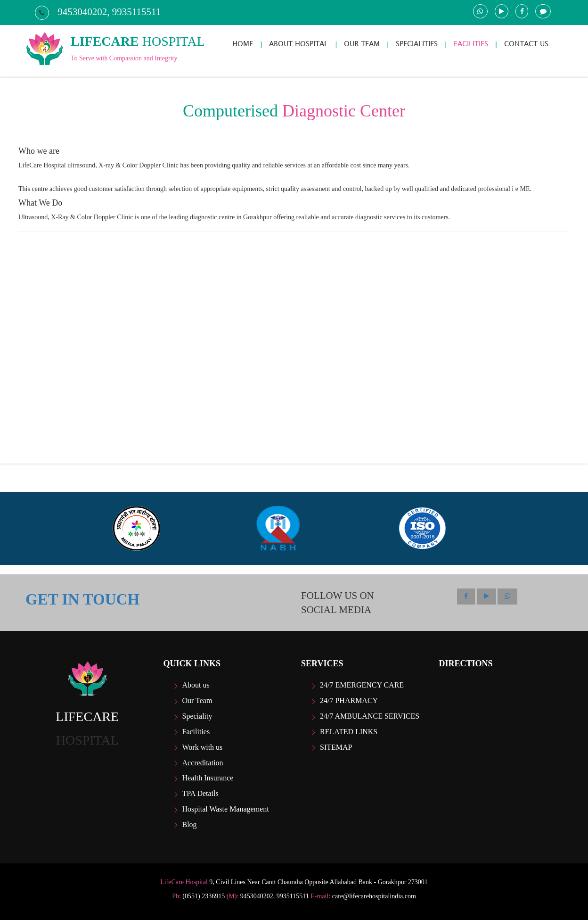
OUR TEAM (362, 44)
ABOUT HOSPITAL (298, 44)
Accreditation (203, 763)
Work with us (203, 747)
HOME (243, 44)
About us (196, 685)
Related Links (349, 732)
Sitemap (336, 747)
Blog (190, 825)
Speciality (197, 716)
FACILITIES (471, 44)
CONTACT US (526, 44)
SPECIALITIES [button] (417, 44)
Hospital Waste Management (226, 809)
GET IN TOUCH (82, 599)
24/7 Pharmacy (349, 700)
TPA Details (200, 793)
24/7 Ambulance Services (370, 716)
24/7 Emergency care (362, 685)
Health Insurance (208, 778)
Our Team (197, 700)
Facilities (196, 732)
